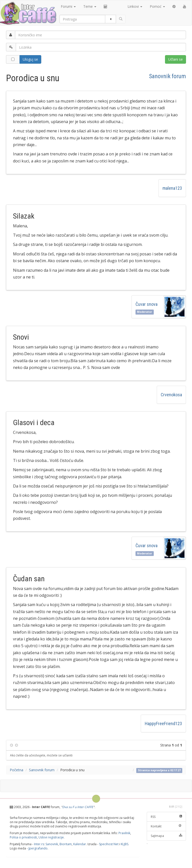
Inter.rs (39, 844)
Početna (16, 770)
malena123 (172, 188)
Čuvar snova (147, 304)
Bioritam (66, 844)
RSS (166, 817)
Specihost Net (109, 844)
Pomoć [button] (157, 6)
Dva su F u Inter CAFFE (78, 807)
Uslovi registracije (51, 837)
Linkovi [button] (135, 6)
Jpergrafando (38, 848)
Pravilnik (124, 833)
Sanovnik (52, 844)
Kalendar (80, 844)
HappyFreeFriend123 (163, 724)
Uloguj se (30, 59)
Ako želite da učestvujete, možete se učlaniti (41, 755)
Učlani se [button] (175, 59)
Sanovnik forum (167, 76)
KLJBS (124, 844)
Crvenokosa (171, 395)
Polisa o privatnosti (23, 837)
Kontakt (166, 826)
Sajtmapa (166, 836)
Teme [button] (90, 6)
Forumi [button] (68, 6)
